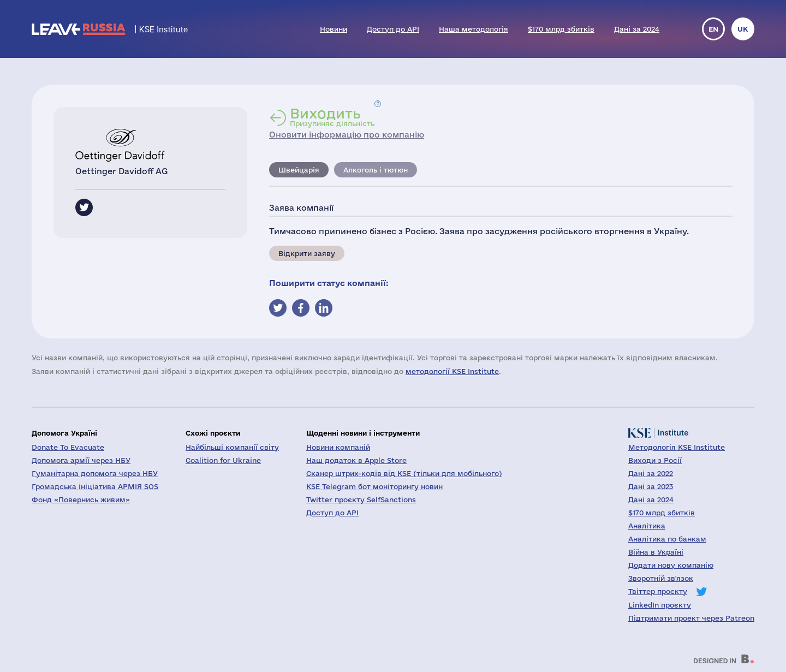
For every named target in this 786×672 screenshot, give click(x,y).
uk (743, 29)
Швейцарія (299, 170)
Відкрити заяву (307, 253)
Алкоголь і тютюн (376, 170)
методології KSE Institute (452, 371)
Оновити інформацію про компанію (347, 135)
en (713, 29)
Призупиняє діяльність (332, 117)
